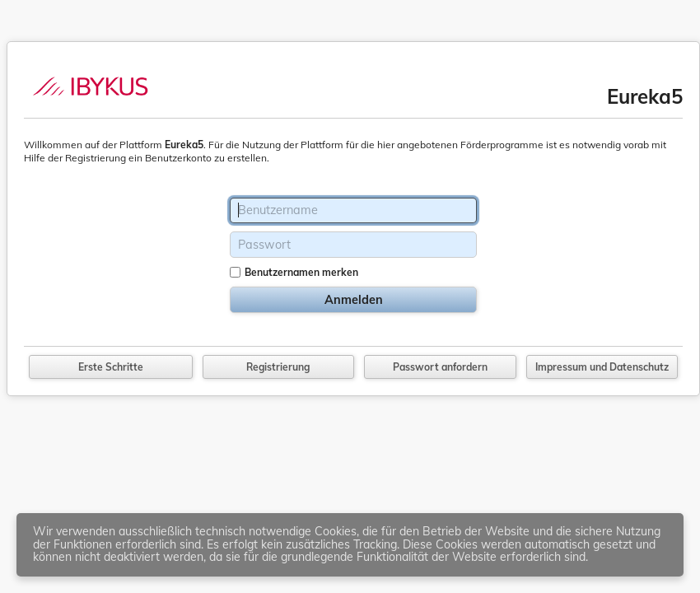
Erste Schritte (111, 367)
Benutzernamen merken (301, 272)
